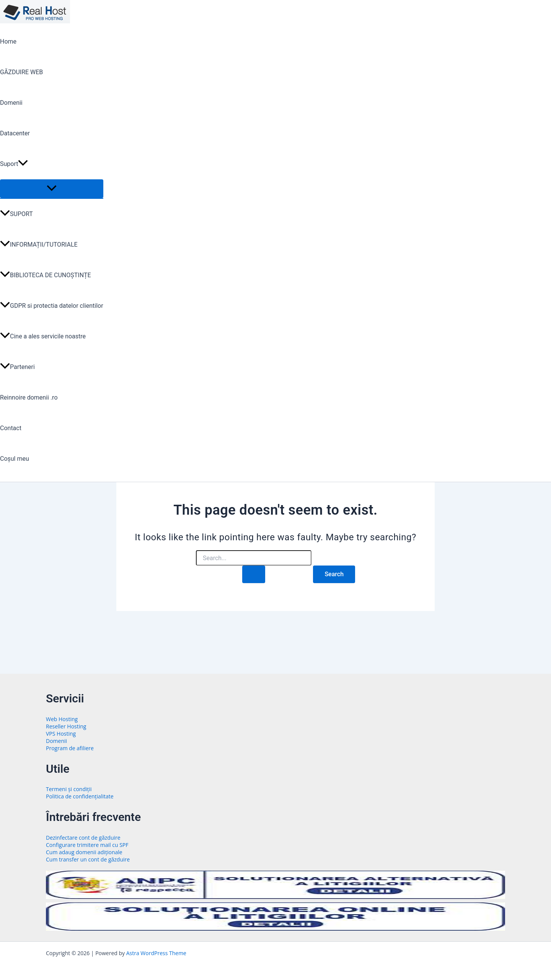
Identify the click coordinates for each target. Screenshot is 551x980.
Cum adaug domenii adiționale (84, 852)
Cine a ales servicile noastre (43, 336)
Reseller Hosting (66, 726)
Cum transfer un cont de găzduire (88, 859)
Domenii (11, 103)
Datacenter (15, 133)
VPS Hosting (61, 734)
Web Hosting (62, 719)
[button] (23, 164)
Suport (14, 164)
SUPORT (16, 214)
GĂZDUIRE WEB (21, 72)
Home (8, 41)
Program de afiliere (70, 748)
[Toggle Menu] (52, 189)
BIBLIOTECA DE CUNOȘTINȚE (46, 275)
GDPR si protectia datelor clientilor (52, 306)
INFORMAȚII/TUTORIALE (39, 245)
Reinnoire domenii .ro (29, 397)
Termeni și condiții (69, 789)
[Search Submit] (254, 574)
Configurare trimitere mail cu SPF (87, 845)
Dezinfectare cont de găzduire (83, 838)
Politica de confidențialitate (80, 796)
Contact (11, 428)
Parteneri (17, 367)
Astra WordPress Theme (156, 953)
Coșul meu (15, 459)
